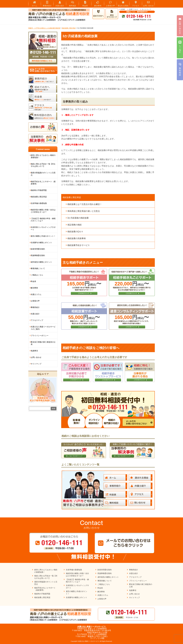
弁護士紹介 (35, 314)
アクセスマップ (37, 320)
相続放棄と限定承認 (72, 197)
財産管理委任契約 (38, 249)
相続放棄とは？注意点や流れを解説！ (85, 204)
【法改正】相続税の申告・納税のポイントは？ (43, 220)
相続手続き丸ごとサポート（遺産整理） (43, 183)
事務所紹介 (35, 307)
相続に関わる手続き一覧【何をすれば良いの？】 (43, 165)
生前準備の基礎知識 (39, 203)
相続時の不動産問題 (39, 190)
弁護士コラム (36, 294)
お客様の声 (35, 301)
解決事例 (34, 288)
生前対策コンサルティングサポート (43, 228)
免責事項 (34, 351)
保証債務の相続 (74, 225)
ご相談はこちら (37, 275)
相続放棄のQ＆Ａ (75, 232)
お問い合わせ (36, 357)
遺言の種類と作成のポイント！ (43, 236)
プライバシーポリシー (40, 336)
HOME (123, 9)
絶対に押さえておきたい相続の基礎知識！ (43, 156)
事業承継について (38, 268)
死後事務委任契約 (38, 255)
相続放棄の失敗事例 (77, 238)
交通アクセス (133, 9)
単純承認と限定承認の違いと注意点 (84, 211)
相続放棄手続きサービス (79, 245)
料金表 (33, 281)
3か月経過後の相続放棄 (78, 218)
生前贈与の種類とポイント (41, 243)
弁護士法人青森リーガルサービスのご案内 (43, 328)
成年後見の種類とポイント (41, 262)
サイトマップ (146, 9)
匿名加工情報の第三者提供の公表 (43, 343)
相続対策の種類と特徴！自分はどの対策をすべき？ (43, 211)
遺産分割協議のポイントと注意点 (43, 174)
